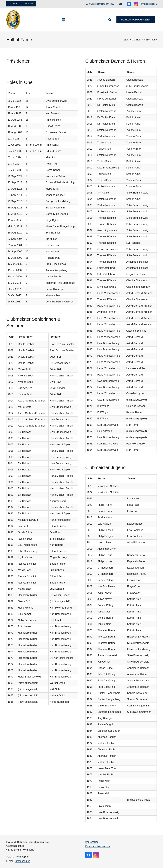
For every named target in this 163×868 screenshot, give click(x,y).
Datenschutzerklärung (98, 846)
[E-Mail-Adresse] (121, 4)
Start (126, 40)
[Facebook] (129, 4)
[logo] (13, 20)
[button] (64, 20)
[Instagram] (136, 4)
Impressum (92, 842)
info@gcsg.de (23, 861)
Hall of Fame (150, 40)
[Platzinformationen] (136, 20)
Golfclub (136, 40)
